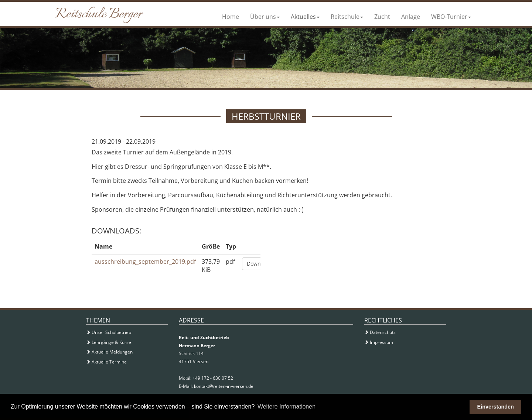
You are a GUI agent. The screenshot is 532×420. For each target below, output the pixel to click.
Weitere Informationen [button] (287, 407)
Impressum (379, 342)
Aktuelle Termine (106, 362)
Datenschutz (380, 332)
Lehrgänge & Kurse (109, 342)
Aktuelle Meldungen (109, 352)
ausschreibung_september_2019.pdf (145, 262)
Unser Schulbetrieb (109, 332)
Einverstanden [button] (496, 407)
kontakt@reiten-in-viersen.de (224, 386)
